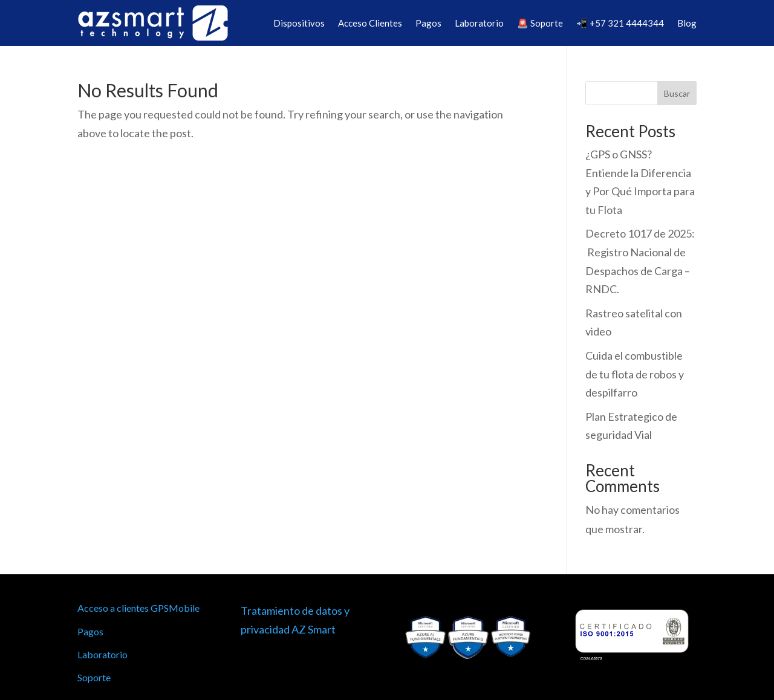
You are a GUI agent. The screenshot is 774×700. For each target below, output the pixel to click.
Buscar (677, 93)
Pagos (428, 23)
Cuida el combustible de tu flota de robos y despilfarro (635, 374)
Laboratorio (479, 23)
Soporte (94, 677)
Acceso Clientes (370, 23)
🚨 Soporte (540, 23)
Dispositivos (299, 23)
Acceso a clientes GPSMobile (138, 608)
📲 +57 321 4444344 (620, 23)
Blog (687, 23)
